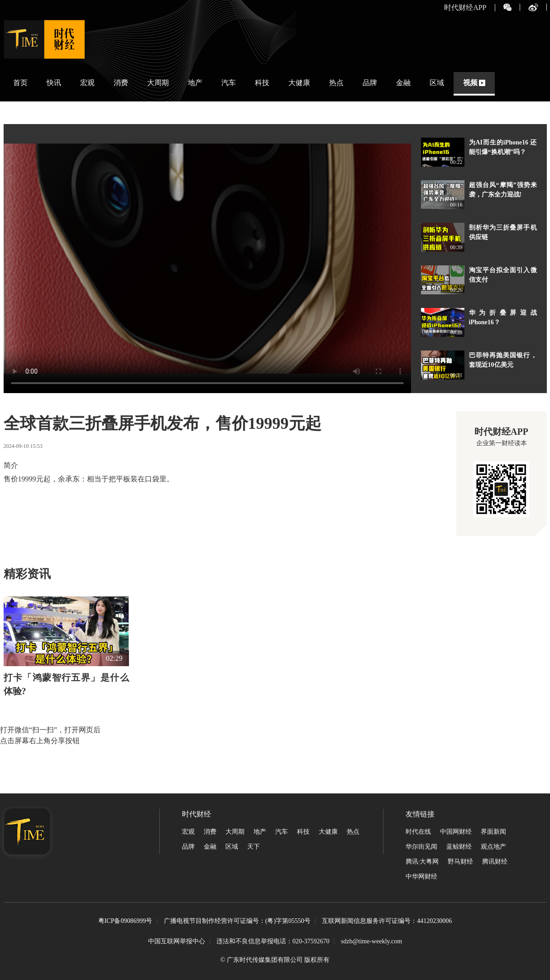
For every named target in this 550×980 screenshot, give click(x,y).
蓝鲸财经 (459, 847)
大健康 (299, 83)
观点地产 (493, 847)
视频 (470, 83)
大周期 (158, 83)
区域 (437, 83)
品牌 (370, 83)
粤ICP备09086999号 (125, 921)
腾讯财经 (495, 862)
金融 (403, 83)
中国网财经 (456, 832)
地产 (195, 83)
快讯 (54, 83)
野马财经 (460, 862)
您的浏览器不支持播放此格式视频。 (207, 259)
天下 (253, 847)
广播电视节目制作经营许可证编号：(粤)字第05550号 (237, 921)
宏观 (87, 83)
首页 (20, 83)
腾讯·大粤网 (422, 862)
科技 (262, 83)
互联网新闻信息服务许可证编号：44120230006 (387, 921)
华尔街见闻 (421, 847)
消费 (121, 83)
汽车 (229, 83)
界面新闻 (493, 832)
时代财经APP (465, 8)
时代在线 (418, 832)
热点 (336, 83)
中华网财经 (421, 877)
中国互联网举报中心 (177, 941)
